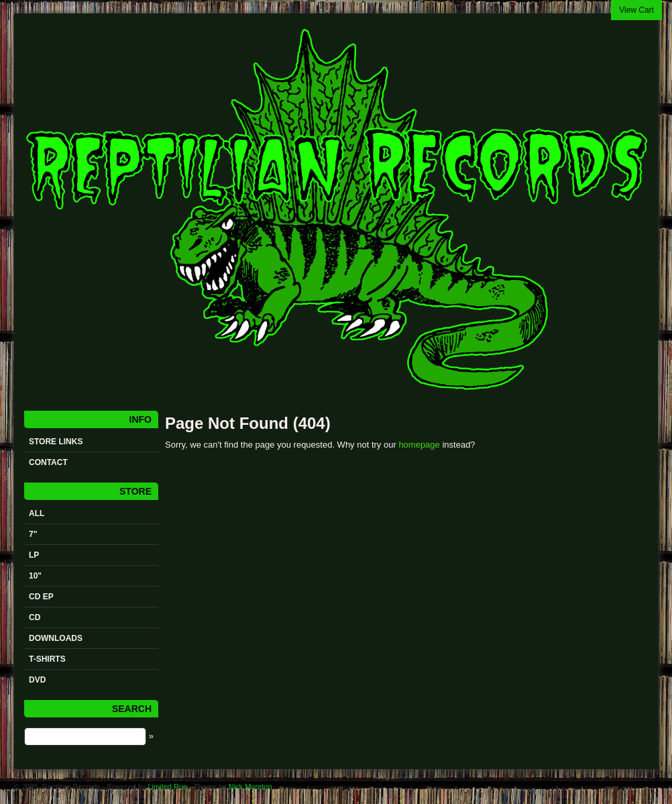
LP (34, 555)
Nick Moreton (250, 787)
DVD (37, 680)
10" (35, 576)
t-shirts (47, 659)
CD (35, 617)
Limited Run (167, 787)
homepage (419, 445)
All (37, 513)
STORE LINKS (56, 442)
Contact (48, 462)
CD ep (41, 597)
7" (33, 534)
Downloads (56, 638)
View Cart (636, 10)
